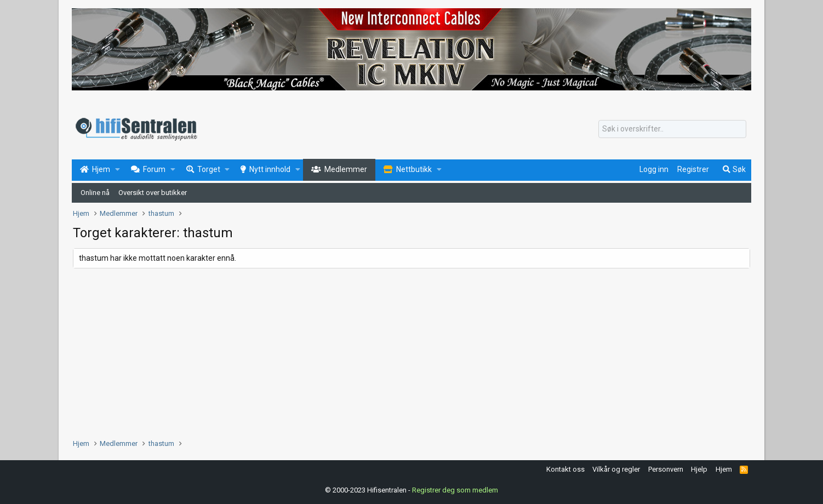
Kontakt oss (565, 469)
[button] (118, 170)
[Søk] (672, 129)
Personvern (666, 469)
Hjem (724, 469)
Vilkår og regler (616, 469)
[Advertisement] (402, 351)
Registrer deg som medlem (455, 490)
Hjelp (699, 469)
